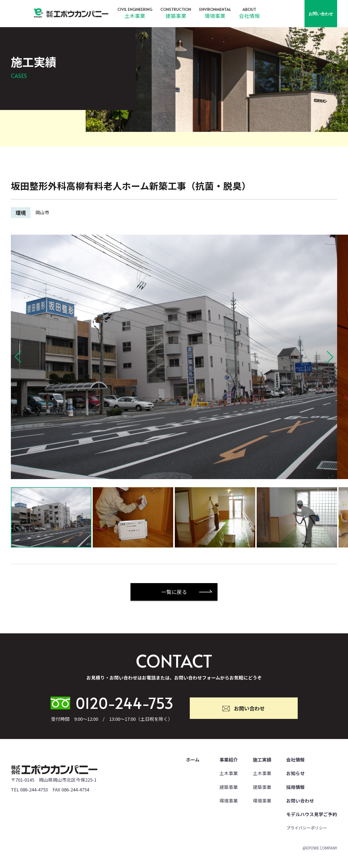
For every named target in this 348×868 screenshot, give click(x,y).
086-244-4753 (34, 790)
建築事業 (176, 16)
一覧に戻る (174, 592)
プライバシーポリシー (307, 828)
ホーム (193, 760)
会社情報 (249, 16)
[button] (18, 357)
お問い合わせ (321, 14)
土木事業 (135, 16)
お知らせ (296, 773)
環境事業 (215, 16)
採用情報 (296, 787)
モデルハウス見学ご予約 (312, 814)
